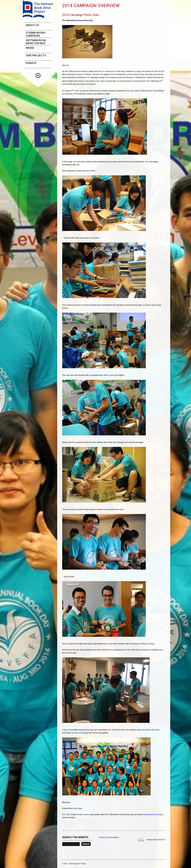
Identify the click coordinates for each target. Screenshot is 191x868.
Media (30, 48)
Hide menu (38, 76)
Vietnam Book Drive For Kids (36, 42)
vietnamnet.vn (152, 815)
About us (32, 25)
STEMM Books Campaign (36, 34)
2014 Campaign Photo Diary (81, 15)
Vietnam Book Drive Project (158, 840)
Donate (31, 63)
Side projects (36, 55)
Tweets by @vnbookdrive (109, 837)
